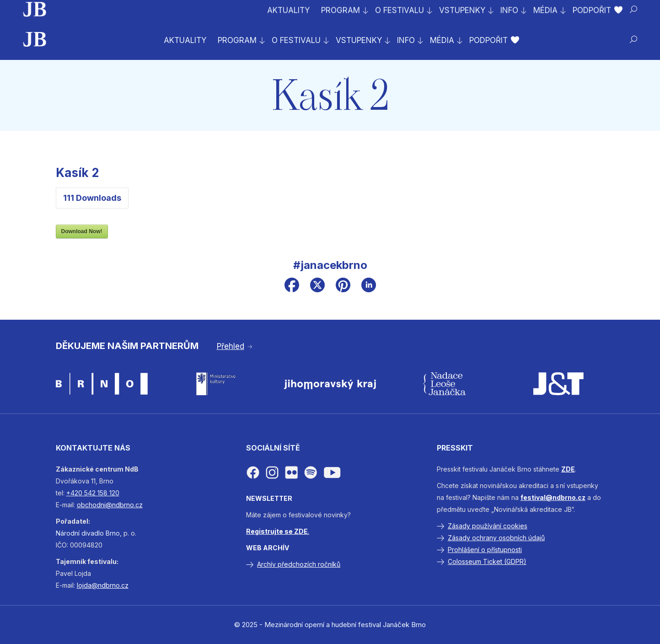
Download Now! (82, 231)
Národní (68, 533)
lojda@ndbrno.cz (103, 585)
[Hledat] (633, 39)
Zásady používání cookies (488, 526)
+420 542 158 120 (93, 493)
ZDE (568, 469)
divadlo (93, 533)
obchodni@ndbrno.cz (110, 505)
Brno (113, 533)
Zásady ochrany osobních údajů (496, 538)
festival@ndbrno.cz (553, 497)
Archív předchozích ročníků (299, 564)
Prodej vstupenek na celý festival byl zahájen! (116, 10)
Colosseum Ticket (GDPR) (487, 561)
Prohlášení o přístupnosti (485, 550)
